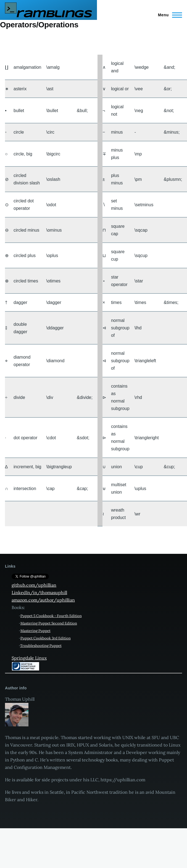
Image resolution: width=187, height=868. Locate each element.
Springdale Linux (29, 658)
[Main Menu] (168, 15)
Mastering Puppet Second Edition (49, 623)
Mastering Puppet (35, 631)
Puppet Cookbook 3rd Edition (46, 638)
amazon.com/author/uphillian (43, 600)
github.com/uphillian (34, 585)
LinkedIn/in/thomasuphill (39, 592)
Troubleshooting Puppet (41, 646)
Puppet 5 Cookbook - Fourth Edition (51, 616)
